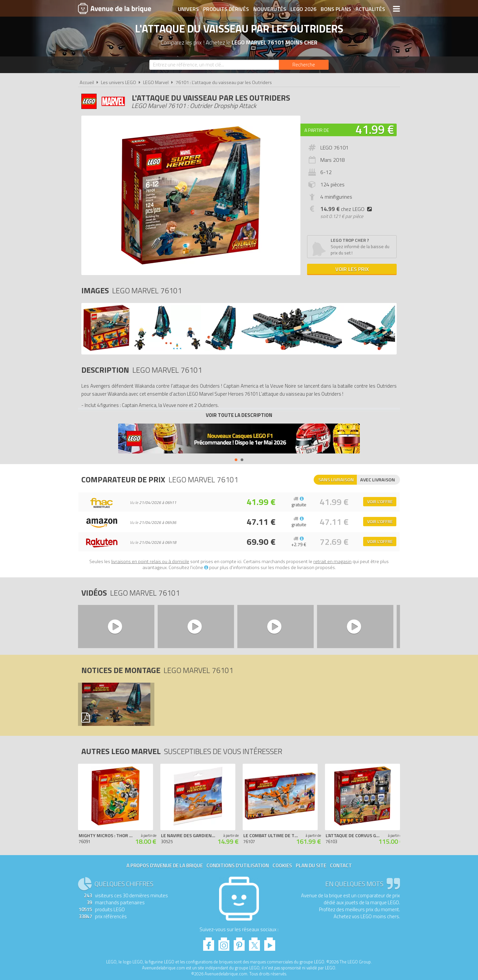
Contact (341, 866)
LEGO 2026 (303, 9)
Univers (188, 9)
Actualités (370, 9)
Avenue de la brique (115, 8)
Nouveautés (270, 9)
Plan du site (311, 866)
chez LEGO (347, 209)
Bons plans (336, 9)
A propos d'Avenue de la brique (165, 866)
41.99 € (375, 129)
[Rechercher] (304, 65)
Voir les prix (352, 269)
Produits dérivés (226, 9)
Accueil (87, 82)
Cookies (282, 866)
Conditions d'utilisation (238, 866)
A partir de (317, 130)
